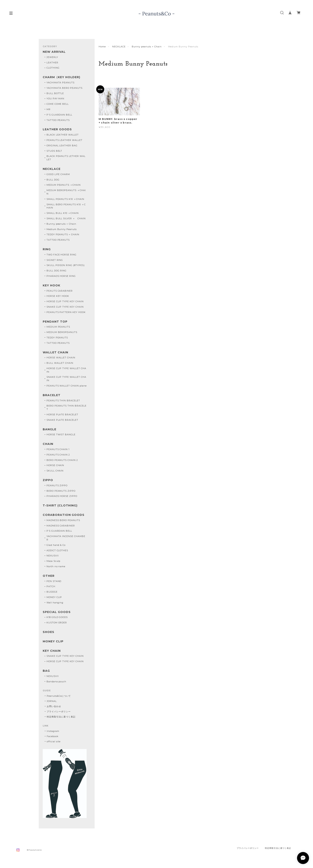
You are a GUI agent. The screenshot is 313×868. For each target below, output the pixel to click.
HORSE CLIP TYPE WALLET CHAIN (66, 370)
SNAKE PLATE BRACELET (62, 420)
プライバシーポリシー (59, 712)
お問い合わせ (54, 706)
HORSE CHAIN (55, 465)
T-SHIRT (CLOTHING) (60, 506)
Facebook (53, 736)
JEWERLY (52, 57)
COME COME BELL (58, 104)
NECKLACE (119, 47)
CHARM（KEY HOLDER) (61, 77)
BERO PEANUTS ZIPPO (61, 491)
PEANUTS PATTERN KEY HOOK (66, 312)
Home (102, 47)
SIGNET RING (55, 260)
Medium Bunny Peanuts (62, 229)
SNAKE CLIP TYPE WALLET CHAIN (66, 379)
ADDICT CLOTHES (57, 550)
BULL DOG (53, 180)
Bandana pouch (56, 682)
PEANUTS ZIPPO (57, 485)
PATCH (51, 586)
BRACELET (52, 395)
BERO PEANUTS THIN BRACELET (66, 407)
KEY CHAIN (52, 651)
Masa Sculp (53, 561)
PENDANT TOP (55, 322)
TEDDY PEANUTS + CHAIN (63, 234)
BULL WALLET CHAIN (60, 363)
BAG (46, 671)
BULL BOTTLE (55, 93)
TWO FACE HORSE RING (61, 255)
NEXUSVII (53, 556)
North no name (56, 566)
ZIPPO (48, 480)
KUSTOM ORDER (57, 623)
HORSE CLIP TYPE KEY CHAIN (65, 301)
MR (49, 109)
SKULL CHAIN (55, 471)
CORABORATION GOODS (64, 515)
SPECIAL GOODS (57, 612)
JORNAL (52, 701)
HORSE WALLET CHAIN (61, 358)
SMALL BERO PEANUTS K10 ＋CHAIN (66, 206)
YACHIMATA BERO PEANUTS (64, 88)
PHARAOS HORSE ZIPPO (62, 496)
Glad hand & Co (56, 545)
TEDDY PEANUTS (57, 338)
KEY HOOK (52, 286)
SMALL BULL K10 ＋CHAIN (63, 213)
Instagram (53, 731)
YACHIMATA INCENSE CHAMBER (66, 538)
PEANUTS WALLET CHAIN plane (67, 386)
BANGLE (50, 429)
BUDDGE (52, 592)
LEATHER (52, 63)
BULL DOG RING (56, 271)
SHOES (49, 632)
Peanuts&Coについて (59, 696)
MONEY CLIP (54, 597)
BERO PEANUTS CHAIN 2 (62, 460)
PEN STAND (54, 581)
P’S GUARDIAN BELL (59, 531)
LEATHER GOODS (57, 129)
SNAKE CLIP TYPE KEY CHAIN (65, 307)
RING (47, 249)
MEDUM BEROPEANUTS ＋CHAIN (66, 192)
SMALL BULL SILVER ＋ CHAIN (66, 218)
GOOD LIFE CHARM (58, 174)
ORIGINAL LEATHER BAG (62, 145)
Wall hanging (55, 603)
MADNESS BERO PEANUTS (63, 520)
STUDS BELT (54, 151)
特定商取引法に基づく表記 (61, 717)
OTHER (49, 576)
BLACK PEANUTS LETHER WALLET (66, 158)
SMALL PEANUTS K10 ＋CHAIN (65, 199)
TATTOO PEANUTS (58, 120)
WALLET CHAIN (55, 352)
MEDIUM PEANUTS (58, 327)
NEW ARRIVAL (54, 52)
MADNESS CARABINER (61, 526)
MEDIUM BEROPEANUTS (62, 332)
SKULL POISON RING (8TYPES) (66, 265)
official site (53, 741)
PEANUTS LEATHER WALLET (64, 140)
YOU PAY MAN (55, 99)
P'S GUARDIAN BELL (59, 115)
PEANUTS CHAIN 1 (58, 449)
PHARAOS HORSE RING (61, 276)
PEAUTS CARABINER (60, 291)
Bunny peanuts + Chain (147, 47)
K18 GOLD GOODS (57, 617)
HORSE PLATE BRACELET (62, 415)
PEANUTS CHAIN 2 (58, 455)
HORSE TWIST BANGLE (61, 434)
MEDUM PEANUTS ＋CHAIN (64, 185)
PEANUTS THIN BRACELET (63, 401)
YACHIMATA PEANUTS (60, 83)
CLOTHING (53, 68)
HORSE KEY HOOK (58, 296)
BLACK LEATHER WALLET (63, 135)
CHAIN (48, 444)
